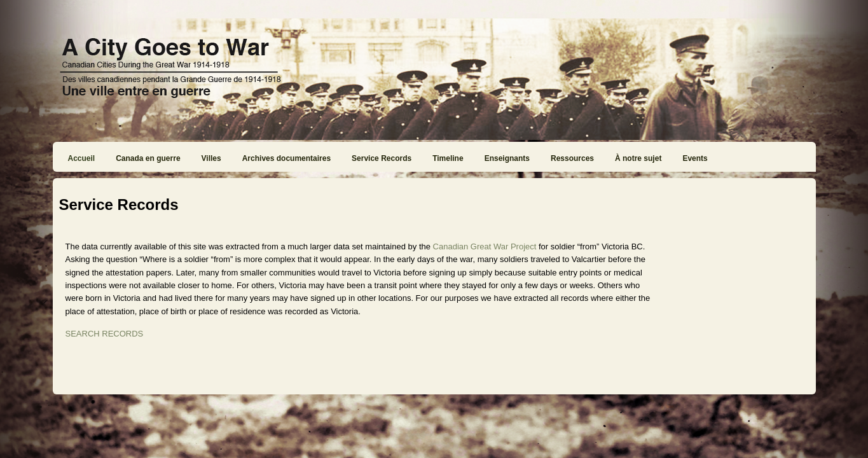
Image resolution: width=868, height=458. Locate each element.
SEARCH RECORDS (105, 334)
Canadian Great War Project (485, 246)
